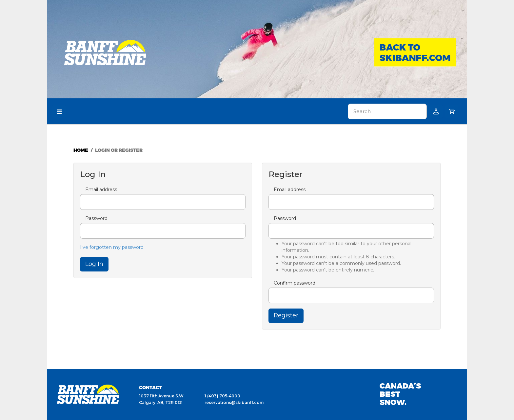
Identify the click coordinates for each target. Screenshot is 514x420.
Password (96, 218)
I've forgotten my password (112, 247)
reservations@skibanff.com (234, 402)
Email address (101, 190)
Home (81, 150)
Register (286, 315)
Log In (94, 264)
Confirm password (295, 283)
